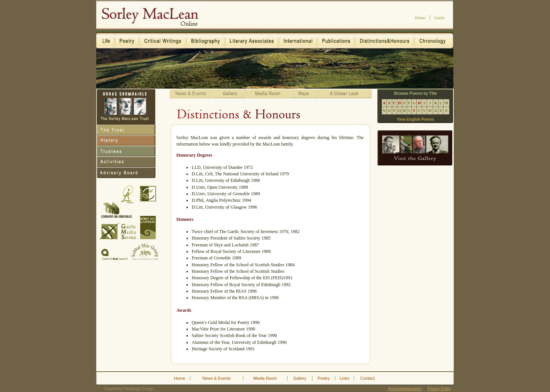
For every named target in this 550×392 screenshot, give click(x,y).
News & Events (217, 378)
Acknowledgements (405, 389)
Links (345, 378)
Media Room (265, 378)
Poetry (324, 378)
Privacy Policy (439, 389)
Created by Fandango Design (129, 389)
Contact (367, 378)
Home (420, 18)
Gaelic (440, 18)
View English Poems (415, 119)
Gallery (300, 378)
